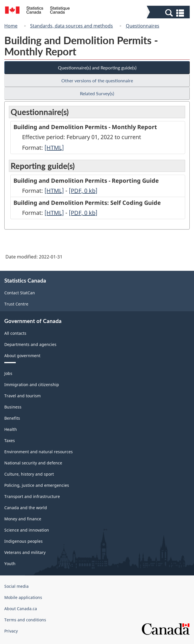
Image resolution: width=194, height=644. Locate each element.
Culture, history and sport (29, 474)
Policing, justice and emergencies (37, 485)
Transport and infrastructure (32, 496)
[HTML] (54, 148)
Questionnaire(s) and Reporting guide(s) (97, 68)
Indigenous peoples (23, 541)
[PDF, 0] (83, 191)
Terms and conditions (25, 620)
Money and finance (23, 519)
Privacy (11, 631)
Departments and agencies (30, 344)
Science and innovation (27, 530)
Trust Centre (16, 304)
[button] (169, 13)
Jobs (8, 373)
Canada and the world (26, 508)
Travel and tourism (22, 396)
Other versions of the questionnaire (97, 80)
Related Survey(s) (97, 93)
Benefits (12, 418)
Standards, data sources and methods (71, 26)
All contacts (15, 333)
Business (13, 407)
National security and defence (33, 463)
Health (11, 429)
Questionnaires (143, 26)
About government (22, 356)
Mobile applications (23, 597)
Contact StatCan (20, 293)
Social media (16, 586)
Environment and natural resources (39, 452)
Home (11, 26)
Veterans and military (25, 552)
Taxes (10, 440)
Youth (10, 564)
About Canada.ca (21, 609)
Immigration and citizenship (32, 385)
